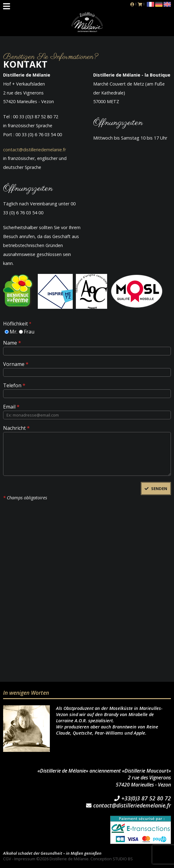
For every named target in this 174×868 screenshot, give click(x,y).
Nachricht (16, 428)
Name (12, 342)
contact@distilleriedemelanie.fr (35, 150)
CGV (7, 859)
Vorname (16, 364)
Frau (29, 331)
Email (11, 406)
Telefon (14, 385)
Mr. (13, 331)
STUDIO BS (123, 859)
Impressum (25, 859)
